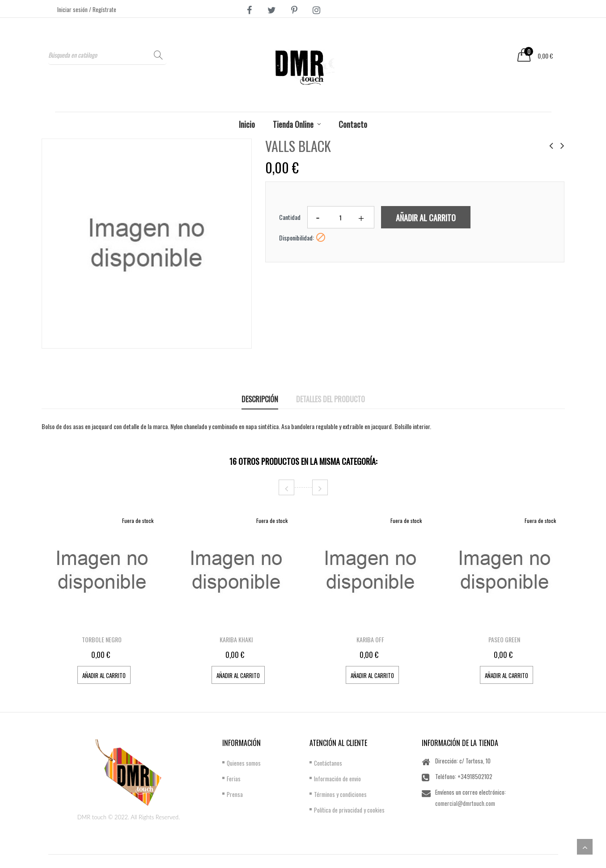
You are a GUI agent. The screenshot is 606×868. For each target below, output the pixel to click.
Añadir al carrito (426, 218)
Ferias (234, 779)
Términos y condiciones (340, 794)
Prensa (235, 794)
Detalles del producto (331, 399)
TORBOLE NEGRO (102, 639)
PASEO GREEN (504, 639)
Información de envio (337, 779)
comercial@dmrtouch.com (465, 803)
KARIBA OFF (370, 639)
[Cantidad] (341, 217)
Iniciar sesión (73, 9)
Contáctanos (328, 763)
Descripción (260, 399)
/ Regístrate (103, 9)
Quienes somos (244, 763)
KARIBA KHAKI (236, 639)
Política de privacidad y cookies (349, 810)
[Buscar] (107, 55)
